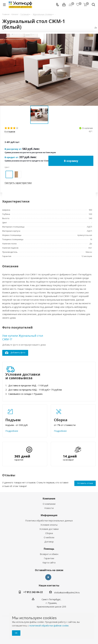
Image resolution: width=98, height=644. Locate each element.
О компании (49, 504)
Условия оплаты (49, 525)
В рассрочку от (13, 149)
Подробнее (12, 431)
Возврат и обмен (49, 554)
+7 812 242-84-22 (33, 592)
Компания (49, 499)
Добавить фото (15, 353)
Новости (49, 508)
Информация (49, 515)
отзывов (10, 132)
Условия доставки (49, 529)
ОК (16, 633)
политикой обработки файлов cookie (49, 625)
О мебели (49, 537)
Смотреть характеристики (18, 183)
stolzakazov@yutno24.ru (67, 592)
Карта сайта (49, 562)
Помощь (49, 549)
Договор (49, 542)
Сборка (49, 533)
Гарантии (49, 558)
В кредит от (12, 157)
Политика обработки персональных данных (49, 520)
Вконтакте (48, 577)
